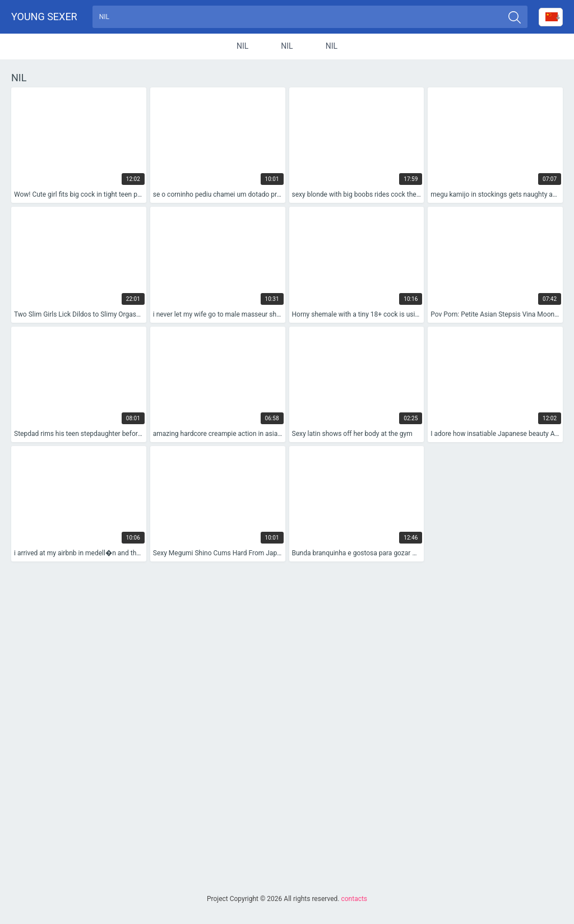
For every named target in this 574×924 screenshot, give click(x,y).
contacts (354, 899)
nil (242, 47)
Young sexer (44, 17)
